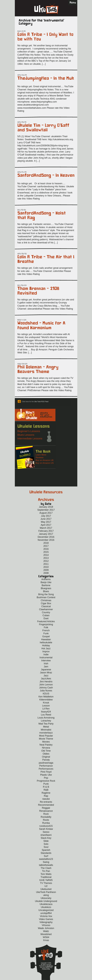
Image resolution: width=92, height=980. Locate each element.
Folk (46, 627)
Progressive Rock (46, 781)
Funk (46, 633)
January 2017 (46, 534)
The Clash (46, 868)
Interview (46, 661)
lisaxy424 (46, 712)
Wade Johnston (46, 928)
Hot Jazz (46, 648)
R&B (46, 790)
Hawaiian (46, 639)
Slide (46, 841)
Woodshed (46, 934)
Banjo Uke (46, 582)
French (46, 630)
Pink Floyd (46, 772)
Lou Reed (46, 715)
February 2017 (46, 531)
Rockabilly (46, 817)
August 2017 (46, 513)
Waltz (46, 931)
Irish (46, 664)
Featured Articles (46, 621)
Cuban (46, 615)
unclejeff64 (46, 913)
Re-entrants (46, 802)
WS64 (46, 937)
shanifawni (46, 835)
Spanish (46, 850)
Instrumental (46, 658)
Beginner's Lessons (29, 431)
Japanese (46, 670)
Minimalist (46, 730)
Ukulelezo (46, 907)
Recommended (46, 805)
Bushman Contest (46, 597)
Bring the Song (46, 594)
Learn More (41, 455)
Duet (46, 618)
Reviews (40, 458)
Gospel (46, 636)
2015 (46, 552)
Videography (46, 922)
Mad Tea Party (46, 724)
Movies (46, 742)
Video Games (46, 919)
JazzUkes (46, 679)
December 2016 (46, 537)
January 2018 (46, 507)
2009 (46, 570)
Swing (46, 862)
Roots (46, 820)
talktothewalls (46, 865)
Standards (46, 853)
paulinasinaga (46, 763)
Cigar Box (46, 603)
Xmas (46, 940)
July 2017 (46, 516)
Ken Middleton (46, 697)
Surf (46, 856)
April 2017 (46, 525)
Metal (46, 727)
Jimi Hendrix (46, 682)
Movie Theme (46, 739)
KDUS (46, 694)
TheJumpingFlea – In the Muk (46, 78)
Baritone (46, 585)
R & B (46, 787)
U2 (46, 886)
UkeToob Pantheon (46, 892)
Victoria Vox (46, 916)
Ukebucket (46, 889)
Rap (46, 796)
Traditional (46, 877)
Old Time (46, 751)
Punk (46, 784)
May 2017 (46, 522)
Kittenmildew (46, 700)
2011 (46, 564)
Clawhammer (46, 609)
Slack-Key (46, 838)
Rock (46, 814)
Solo (46, 844)
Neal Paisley (46, 745)
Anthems (46, 579)
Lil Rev (46, 709)
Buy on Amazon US (45, 463)
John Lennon (46, 685)
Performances (46, 769)
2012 (46, 561)
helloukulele (46, 642)
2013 (46, 558)
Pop (46, 778)
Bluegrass (46, 588)
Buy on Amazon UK (45, 460)
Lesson (46, 706)
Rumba (46, 823)
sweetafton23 (46, 859)
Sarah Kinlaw (46, 829)
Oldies (46, 754)
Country (46, 612)
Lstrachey (46, 721)
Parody (46, 760)
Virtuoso (46, 925)
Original (46, 757)
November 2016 (46, 540)
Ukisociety (46, 898)
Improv (46, 652)
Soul (46, 847)
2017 (46, 546)
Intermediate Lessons (30, 438)
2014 (46, 555)
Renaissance (46, 811)
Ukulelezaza (46, 904)
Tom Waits (46, 874)
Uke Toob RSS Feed (41, 402)
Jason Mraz (46, 673)
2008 (46, 573)
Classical (46, 606)
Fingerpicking (46, 624)
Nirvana (46, 748)
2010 (46, 567)
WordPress (50, 966)
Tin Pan (46, 871)
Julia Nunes (46, 691)
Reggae (46, 808)
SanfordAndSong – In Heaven (46, 175)
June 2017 (46, 519)
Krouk (46, 703)
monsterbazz (46, 733)
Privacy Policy (46, 969)
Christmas (46, 600)
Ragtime (46, 793)
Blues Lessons (26, 435)
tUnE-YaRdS (46, 880)
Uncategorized (46, 910)
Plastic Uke (46, 775)
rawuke (46, 799)
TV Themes (46, 883)
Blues (46, 591)
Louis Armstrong (46, 718)
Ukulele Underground (46, 901)
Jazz (46, 676)
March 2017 (46, 528)
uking (46, 895)
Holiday (46, 645)
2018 (46, 543)
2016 (46, 549)
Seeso (46, 832)
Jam (46, 667)
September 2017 (46, 510)
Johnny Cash (46, 688)
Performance (46, 766)
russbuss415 (46, 826)
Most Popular (46, 736)
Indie (46, 655)
